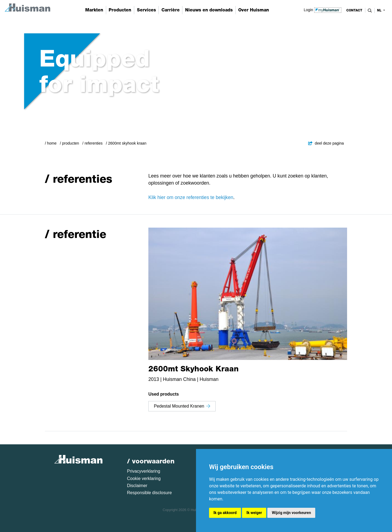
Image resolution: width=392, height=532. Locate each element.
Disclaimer (137, 486)
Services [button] (146, 10)
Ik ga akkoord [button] (225, 513)
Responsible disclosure (150, 493)
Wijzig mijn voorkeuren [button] (291, 513)
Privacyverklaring (144, 471)
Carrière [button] (171, 10)
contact (354, 10)
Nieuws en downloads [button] (209, 10)
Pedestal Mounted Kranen (182, 406)
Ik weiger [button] (254, 513)
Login (323, 10)
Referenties (94, 143)
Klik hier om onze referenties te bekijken (191, 197)
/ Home (51, 143)
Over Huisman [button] (254, 10)
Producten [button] (120, 10)
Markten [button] (94, 10)
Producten (71, 143)
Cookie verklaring (144, 479)
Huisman (209, 379)
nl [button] (380, 10)
